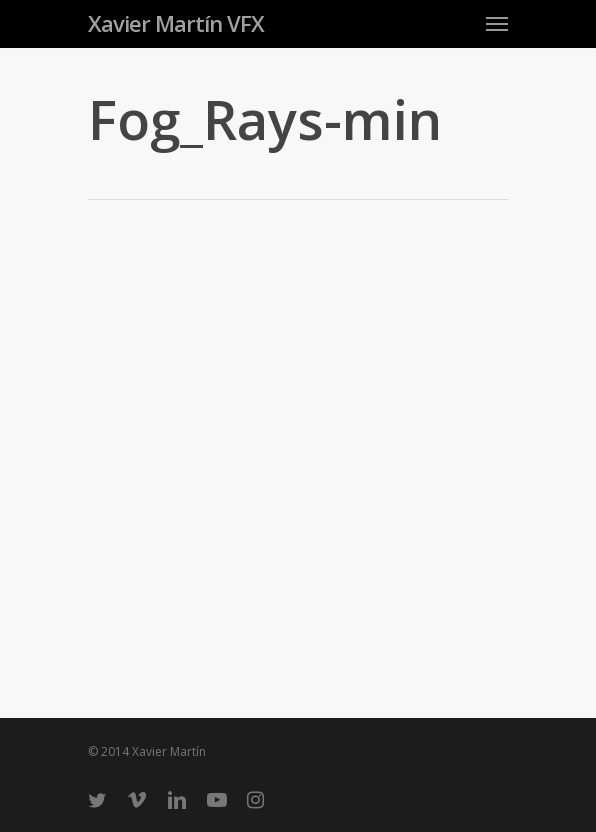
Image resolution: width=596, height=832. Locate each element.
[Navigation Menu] (497, 23)
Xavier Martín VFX (176, 23)
